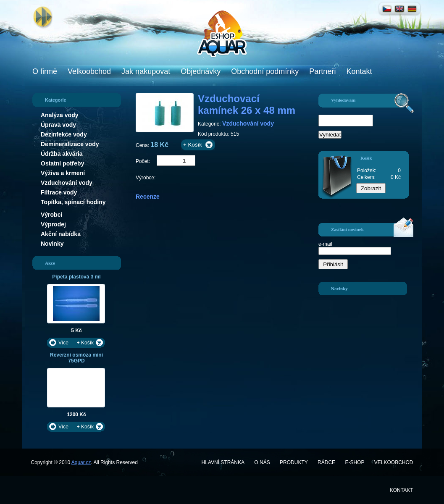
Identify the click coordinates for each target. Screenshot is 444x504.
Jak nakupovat (146, 71)
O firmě (45, 71)
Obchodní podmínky (265, 71)
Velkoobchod (89, 71)
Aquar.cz (81, 462)
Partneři (322, 71)
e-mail (325, 244)
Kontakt (359, 71)
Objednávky (201, 71)
